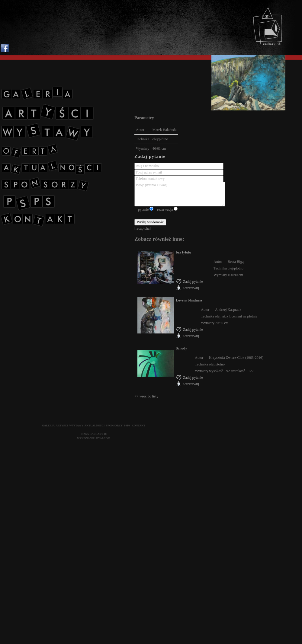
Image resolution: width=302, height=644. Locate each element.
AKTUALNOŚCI (95, 426)
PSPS (127, 426)
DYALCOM (103, 438)
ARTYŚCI (62, 426)
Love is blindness (189, 300)
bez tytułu (183, 252)
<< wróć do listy (146, 396)
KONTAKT (138, 426)
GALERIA (48, 426)
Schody (181, 348)
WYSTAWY (76, 426)
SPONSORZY (114, 426)
